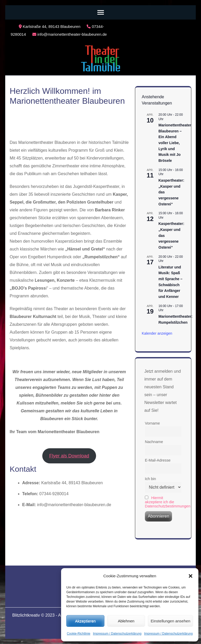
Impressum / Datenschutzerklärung (117, 634)
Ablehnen (126, 621)
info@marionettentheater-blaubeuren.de (70, 34)
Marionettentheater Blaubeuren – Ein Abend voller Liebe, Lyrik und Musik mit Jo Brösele (175, 143)
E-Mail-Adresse (158, 460)
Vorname (152, 423)
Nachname (154, 442)
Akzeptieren (85, 621)
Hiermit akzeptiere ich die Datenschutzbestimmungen (168, 502)
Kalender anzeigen (157, 333)
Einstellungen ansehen (170, 621)
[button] (191, 576)
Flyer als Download (69, 456)
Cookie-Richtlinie (79, 634)
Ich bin (150, 479)
